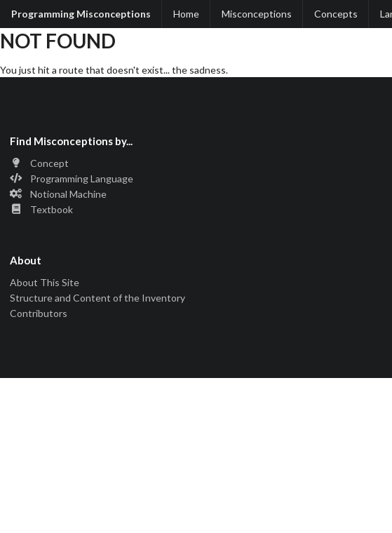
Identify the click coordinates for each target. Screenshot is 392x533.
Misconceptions (257, 14)
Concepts (336, 14)
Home (186, 14)
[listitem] (196, 164)
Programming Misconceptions (81, 14)
